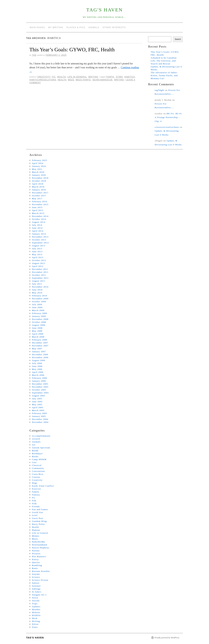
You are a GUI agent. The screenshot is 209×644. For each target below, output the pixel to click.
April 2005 (38, 407)
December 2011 (40, 269)
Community (38, 468)
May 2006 (37, 369)
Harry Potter (39, 524)
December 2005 (40, 384)
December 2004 (40, 419)
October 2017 (39, 196)
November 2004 (40, 422)
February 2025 (40, 160)
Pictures (36, 554)
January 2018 (39, 190)
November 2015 (40, 204)
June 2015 (37, 207)
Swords (36, 601)
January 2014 (39, 234)
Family (36, 492)
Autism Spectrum (41, 448)
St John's (37, 592)
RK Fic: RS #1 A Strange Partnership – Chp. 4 (168, 117)
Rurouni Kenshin (41, 571)
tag (34, 55)
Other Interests (114, 27)
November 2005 (40, 387)
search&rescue (103, 80)
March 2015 (38, 213)
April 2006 (38, 372)
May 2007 (37, 349)
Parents (36, 551)
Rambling (37, 565)
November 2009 (40, 299)
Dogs (35, 483)
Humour (36, 530)
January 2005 (39, 416)
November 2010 (40, 287)
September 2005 (40, 393)
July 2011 (37, 284)
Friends (36, 506)
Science (36, 577)
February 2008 (40, 340)
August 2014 (39, 222)
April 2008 (38, 334)
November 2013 (40, 237)
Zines (35, 627)
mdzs (71, 80)
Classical (37, 465)
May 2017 (37, 199)
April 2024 (38, 163)
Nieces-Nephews (41, 548)
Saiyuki (36, 574)
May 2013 (37, 254)
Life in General (77, 77)
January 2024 (39, 166)
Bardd (35, 451)
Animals (94, 27)
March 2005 (38, 410)
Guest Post (38, 518)
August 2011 (39, 281)
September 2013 (40, 243)
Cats (34, 462)
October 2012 (39, 260)
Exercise (36, 489)
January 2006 (39, 381)
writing (119, 80)
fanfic (110, 77)
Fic (54, 77)
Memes (36, 536)
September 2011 (40, 278)
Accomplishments (41, 436)
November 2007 (40, 346)
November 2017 (40, 193)
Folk (34, 504)
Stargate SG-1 (39, 595)
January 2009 (39, 316)
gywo (119, 77)
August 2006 (39, 360)
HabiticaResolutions (43, 80)
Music (35, 539)
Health (62, 77)
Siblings (36, 589)
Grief (35, 515)
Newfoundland (40, 545)
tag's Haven (105, 10)
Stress (35, 598)
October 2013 (39, 240)
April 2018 (38, 184)
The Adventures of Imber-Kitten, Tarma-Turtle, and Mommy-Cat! (164, 75)
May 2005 (37, 404)
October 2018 (39, 181)
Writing (93, 77)
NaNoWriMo (39, 542)
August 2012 (39, 263)
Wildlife (36, 615)
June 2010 (37, 290)
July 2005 (37, 399)
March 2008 (38, 337)
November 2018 (40, 178)
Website (36, 612)
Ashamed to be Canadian (164, 58)
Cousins (36, 477)
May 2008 (37, 331)
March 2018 (38, 187)
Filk (34, 501)
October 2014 (39, 219)
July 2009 (37, 304)
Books (35, 456)
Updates (36, 606)
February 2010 (40, 296)
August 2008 (39, 325)
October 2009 (39, 301)
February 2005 (40, 413)
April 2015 (38, 210)
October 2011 (39, 275)
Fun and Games (40, 509)
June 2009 (37, 307)
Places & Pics (76, 27)
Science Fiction (40, 580)
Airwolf (36, 439)
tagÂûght (159, 90)
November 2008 (40, 319)
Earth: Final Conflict (43, 486)
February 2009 (40, 313)
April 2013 (38, 257)
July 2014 (37, 225)
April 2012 (38, 266)
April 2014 (38, 231)
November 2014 (40, 216)
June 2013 (37, 251)
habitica (130, 77)
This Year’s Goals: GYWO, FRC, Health (72, 50)
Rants (35, 568)
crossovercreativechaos (167, 127)
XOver (35, 624)
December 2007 (40, 343)
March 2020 (38, 172)
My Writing (56, 27)
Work (35, 618)
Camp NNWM (39, 459)
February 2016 (40, 201)
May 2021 (37, 169)
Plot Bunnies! (39, 556)
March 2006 (38, 375)
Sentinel (36, 586)
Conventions (39, 471)
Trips (35, 604)
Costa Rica (38, 474)
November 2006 (40, 357)
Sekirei (36, 583)
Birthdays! (38, 453)
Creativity (44, 77)
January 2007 (39, 352)
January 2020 (39, 175)
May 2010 (37, 293)
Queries (36, 562)
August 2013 (39, 246)
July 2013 (37, 249)
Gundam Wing (39, 521)
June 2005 (37, 402)
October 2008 (39, 322)
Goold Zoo (38, 512)
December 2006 (40, 354)
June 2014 (37, 228)
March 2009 (38, 310)
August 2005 (39, 396)
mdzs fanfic (83, 80)
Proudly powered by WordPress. (167, 638)
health (62, 80)
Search (178, 39)
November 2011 (40, 272)
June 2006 (37, 366)
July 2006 (37, 363)
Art (34, 445)
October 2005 (39, 390)
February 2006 (40, 378)
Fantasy (36, 495)
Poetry (35, 559)
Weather (36, 609)
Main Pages (37, 27)
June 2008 (37, 328)
